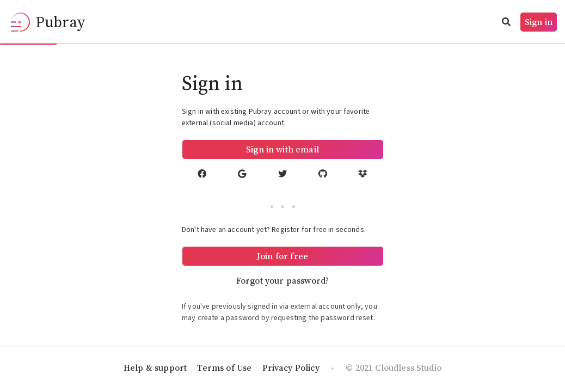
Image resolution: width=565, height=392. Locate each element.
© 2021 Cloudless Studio (394, 367)
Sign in (539, 22)
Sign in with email (282, 149)
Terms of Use (224, 367)
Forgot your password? (282, 280)
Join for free (282, 256)
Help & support (155, 367)
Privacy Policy (291, 367)
